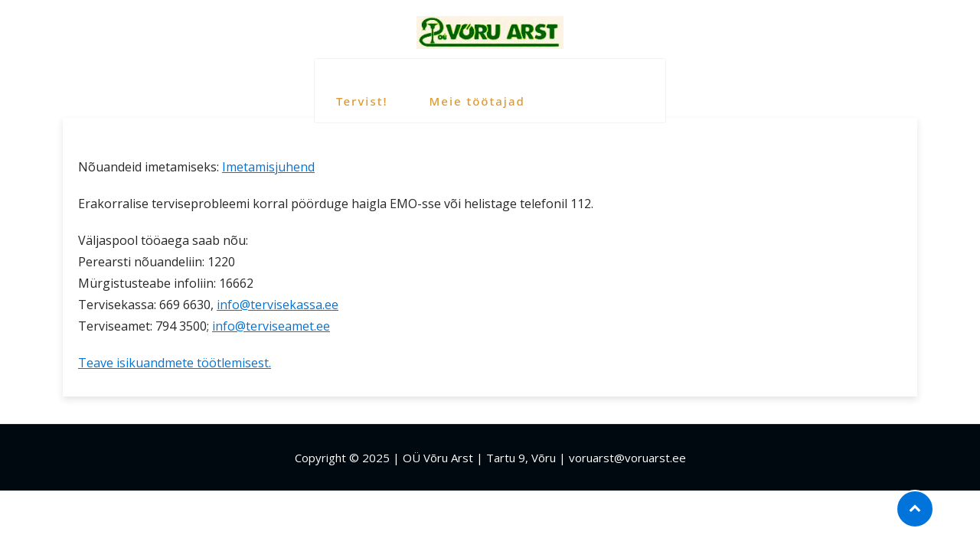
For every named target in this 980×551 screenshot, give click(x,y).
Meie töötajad (475, 85)
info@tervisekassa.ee (278, 305)
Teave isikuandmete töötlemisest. (175, 363)
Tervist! (361, 85)
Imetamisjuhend (268, 167)
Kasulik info (604, 85)
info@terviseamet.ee (271, 326)
